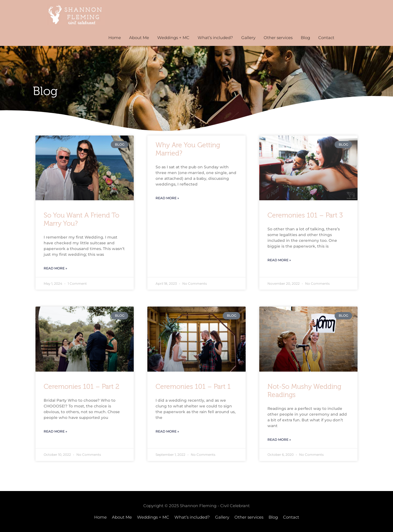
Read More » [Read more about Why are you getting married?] (167, 198)
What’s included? (215, 38)
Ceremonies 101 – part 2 (81, 387)
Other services (278, 38)
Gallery (248, 38)
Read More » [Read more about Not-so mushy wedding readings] (279, 440)
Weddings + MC (173, 38)
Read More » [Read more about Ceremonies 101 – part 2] (55, 431)
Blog (305, 38)
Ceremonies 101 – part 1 (193, 387)
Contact (326, 38)
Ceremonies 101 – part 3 (305, 215)
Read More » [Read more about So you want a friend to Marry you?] (55, 268)
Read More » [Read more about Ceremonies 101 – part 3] (279, 260)
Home (115, 38)
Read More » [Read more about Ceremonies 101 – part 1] (167, 431)
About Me (139, 38)
